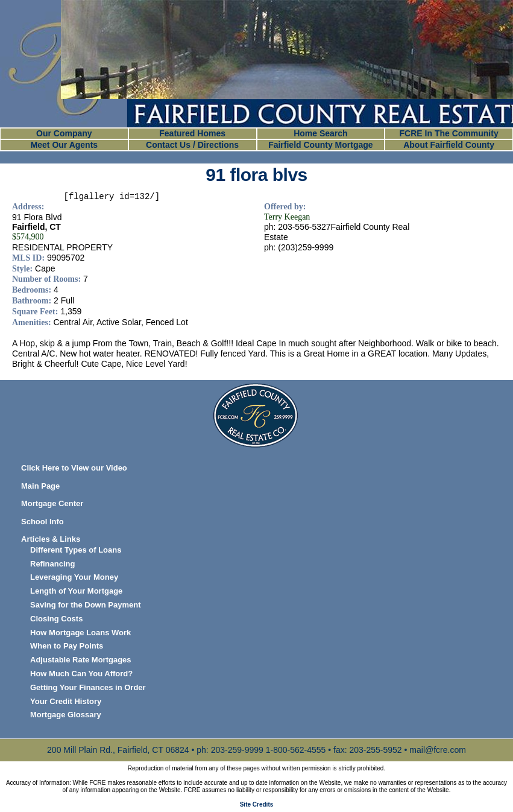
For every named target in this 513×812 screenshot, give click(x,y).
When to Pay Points (67, 646)
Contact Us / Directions (192, 145)
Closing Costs (56, 619)
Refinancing (52, 564)
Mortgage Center (52, 503)
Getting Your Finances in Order (88, 687)
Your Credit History (66, 701)
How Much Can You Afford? (81, 674)
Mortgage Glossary (66, 715)
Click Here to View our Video (74, 468)
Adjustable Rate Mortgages (81, 660)
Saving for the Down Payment (85, 605)
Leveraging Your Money (74, 577)
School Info (42, 522)
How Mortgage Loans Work (80, 633)
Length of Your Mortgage (76, 591)
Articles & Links (51, 539)
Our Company (64, 133)
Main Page (40, 486)
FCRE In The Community (449, 133)
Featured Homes (192, 133)
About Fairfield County (449, 145)
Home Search (320, 133)
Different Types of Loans (76, 550)
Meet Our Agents (65, 145)
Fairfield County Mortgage (320, 145)
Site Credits (257, 804)
